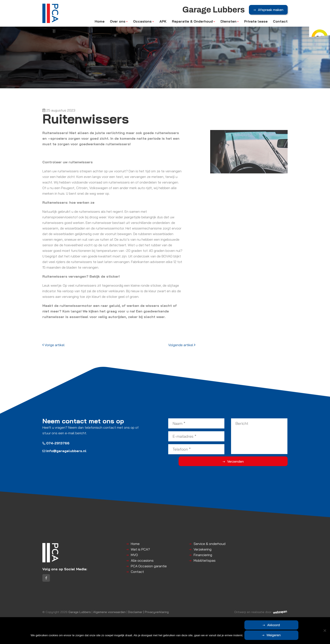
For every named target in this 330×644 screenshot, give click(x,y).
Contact (280, 24)
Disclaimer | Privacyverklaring (148, 617)
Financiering (203, 555)
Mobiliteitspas (205, 560)
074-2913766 (56, 443)
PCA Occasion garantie (149, 566)
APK (163, 24)
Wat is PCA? (140, 549)
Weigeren (295, 636)
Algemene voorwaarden (109, 617)
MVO (134, 555)
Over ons (118, 24)
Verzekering (203, 549)
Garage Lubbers (80, 617)
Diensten (228, 24)
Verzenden (271, 461)
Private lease (256, 24)
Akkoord (254, 636)
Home (100, 24)
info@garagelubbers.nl (64, 451)
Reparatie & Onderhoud (192, 24)
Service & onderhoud (210, 544)
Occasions (142, 24)
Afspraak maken (271, 13)
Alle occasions (142, 560)
